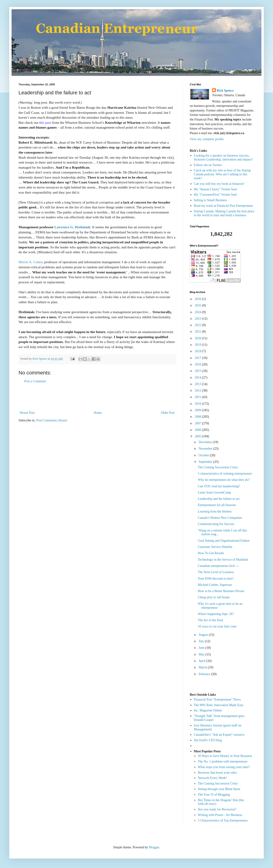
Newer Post (27, 413)
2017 (199, 358)
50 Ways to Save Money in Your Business (225, 756)
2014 (199, 378)
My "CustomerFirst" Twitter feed (215, 195)
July (202, 641)
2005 (199, 436)
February (205, 674)
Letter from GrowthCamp (214, 493)
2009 (199, 410)
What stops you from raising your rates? (224, 767)
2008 (199, 417)
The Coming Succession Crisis (218, 467)
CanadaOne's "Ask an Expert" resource (219, 735)
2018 (199, 351)
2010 (199, 404)
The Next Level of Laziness (216, 572)
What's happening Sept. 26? (216, 614)
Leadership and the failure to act (219, 499)
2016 (199, 364)
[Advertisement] (97, 397)
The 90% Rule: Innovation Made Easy (219, 705)
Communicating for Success (216, 524)
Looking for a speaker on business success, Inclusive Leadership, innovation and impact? (223, 158)
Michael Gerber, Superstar (215, 585)
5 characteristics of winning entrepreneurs (225, 474)
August (204, 635)
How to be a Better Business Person (221, 591)
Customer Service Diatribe (215, 547)
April (202, 661)
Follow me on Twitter (208, 165)
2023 (199, 319)
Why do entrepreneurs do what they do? (224, 480)
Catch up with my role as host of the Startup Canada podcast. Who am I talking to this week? (222, 174)
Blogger (154, 847)
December (206, 442)
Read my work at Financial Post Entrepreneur (223, 206)
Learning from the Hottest (215, 511)
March (203, 667)
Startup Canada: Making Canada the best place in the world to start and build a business (224, 213)
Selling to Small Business (211, 200)
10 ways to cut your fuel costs (217, 626)
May (202, 654)
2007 (199, 423)
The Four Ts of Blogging (214, 795)
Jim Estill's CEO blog (208, 740)
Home (98, 413)
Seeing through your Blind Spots (219, 789)
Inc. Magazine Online (208, 710)
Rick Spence (225, 91)
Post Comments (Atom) (52, 420)
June (202, 648)
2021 (199, 332)
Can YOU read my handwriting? (219, 486)
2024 (199, 312)
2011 (198, 397)
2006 (199, 430)
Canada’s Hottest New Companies (220, 518)
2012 (199, 391)
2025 (199, 305)
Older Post (168, 413)
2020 (199, 338)
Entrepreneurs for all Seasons (217, 505)
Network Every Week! (212, 778)
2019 (199, 345)
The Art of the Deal (210, 620)
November (206, 449)
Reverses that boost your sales (217, 773)
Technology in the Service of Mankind (223, 560)
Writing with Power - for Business (220, 815)
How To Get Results (211, 553)
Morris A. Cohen (31, 262)
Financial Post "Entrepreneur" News (217, 700)
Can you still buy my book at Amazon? (219, 184)
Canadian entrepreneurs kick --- (218, 566)
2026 (199, 299)
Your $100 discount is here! (216, 579)
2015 (199, 371)
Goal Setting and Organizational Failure (224, 541)
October (204, 455)
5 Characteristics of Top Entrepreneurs (223, 820)
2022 (199, 325)
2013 (199, 384)
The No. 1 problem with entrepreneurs (223, 761)
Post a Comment (35, 381)
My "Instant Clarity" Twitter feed (215, 189)
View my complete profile (207, 139)
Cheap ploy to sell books (214, 597)
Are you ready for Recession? (217, 809)
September (206, 462)
